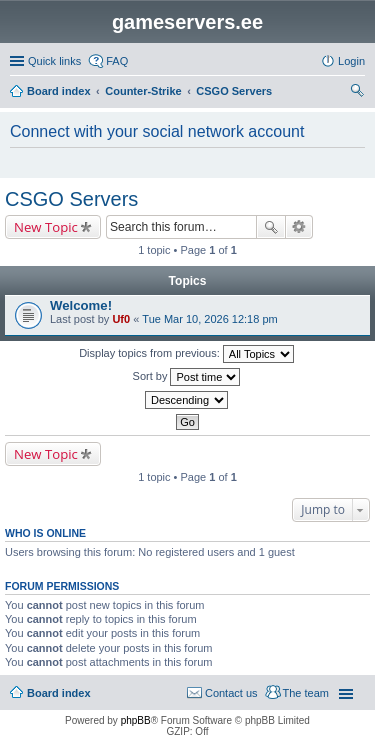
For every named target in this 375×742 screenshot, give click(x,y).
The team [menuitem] (306, 693)
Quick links (54, 61)
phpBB (136, 720)
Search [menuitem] (357, 93)
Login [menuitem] (351, 61)
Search (271, 227)
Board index (59, 693)
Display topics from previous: (186, 354)
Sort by (187, 377)
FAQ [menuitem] (117, 61)
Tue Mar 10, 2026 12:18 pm (209, 319)
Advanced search (299, 227)
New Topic (46, 227)
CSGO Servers (71, 199)
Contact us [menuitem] (231, 693)
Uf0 (121, 319)
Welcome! (81, 305)
